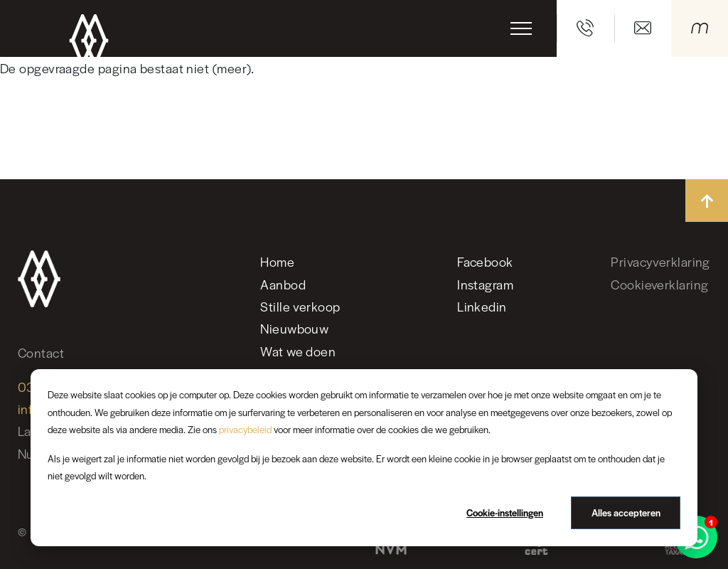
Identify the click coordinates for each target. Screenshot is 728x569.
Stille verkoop (300, 306)
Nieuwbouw (294, 328)
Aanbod (283, 284)
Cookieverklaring (659, 284)
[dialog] (364, 458)
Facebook (485, 261)
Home (277, 261)
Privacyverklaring (660, 261)
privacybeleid (245, 429)
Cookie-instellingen (505, 512)
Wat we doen (298, 351)
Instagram (485, 284)
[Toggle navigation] (521, 28)
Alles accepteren (626, 512)
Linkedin (482, 306)
